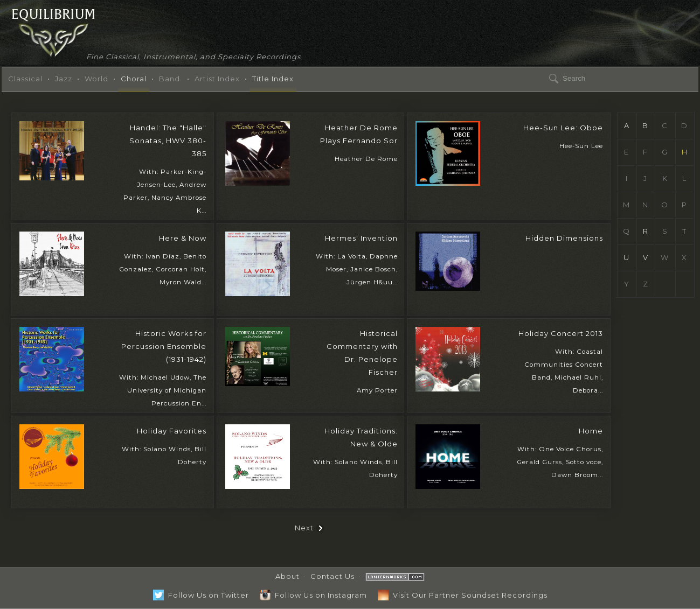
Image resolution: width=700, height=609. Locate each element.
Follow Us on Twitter (201, 595)
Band (169, 79)
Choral (134, 79)
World (96, 79)
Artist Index (217, 79)
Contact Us (332, 576)
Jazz (64, 79)
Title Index (273, 79)
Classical (25, 79)
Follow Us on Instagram (313, 595)
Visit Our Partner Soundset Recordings (463, 595)
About (287, 576)
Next (310, 528)
